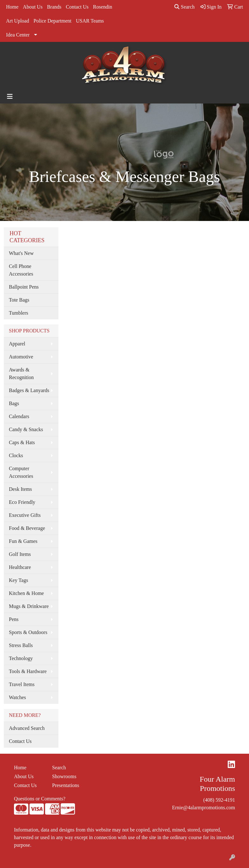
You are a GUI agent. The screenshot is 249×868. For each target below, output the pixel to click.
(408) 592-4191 (219, 800)
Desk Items (20, 489)
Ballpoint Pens (24, 287)
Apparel (17, 344)
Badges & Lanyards (29, 390)
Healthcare (20, 567)
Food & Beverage (27, 528)
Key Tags (18, 580)
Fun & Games (23, 541)
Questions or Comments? (40, 799)
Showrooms (64, 776)
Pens (14, 619)
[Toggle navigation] (10, 97)
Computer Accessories (21, 472)
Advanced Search (27, 728)
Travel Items (22, 684)
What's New (21, 253)
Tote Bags (19, 300)
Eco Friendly (22, 502)
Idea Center (18, 35)
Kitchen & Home (26, 593)
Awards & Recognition (21, 374)
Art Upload (17, 21)
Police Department (52, 21)
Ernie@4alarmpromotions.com (204, 808)
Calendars (19, 416)
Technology (21, 658)
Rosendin (103, 7)
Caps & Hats (22, 442)
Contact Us (77, 7)
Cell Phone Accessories (21, 270)
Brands (54, 7)
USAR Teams (90, 21)
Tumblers (19, 313)
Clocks (16, 455)
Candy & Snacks (26, 429)
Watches (17, 697)
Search (185, 7)
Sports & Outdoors (28, 632)
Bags (14, 403)
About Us (33, 7)
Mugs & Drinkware (29, 606)
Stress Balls (21, 645)
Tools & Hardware (28, 671)
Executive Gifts (25, 515)
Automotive (21, 357)
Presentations (66, 785)
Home (12, 7)
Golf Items (20, 554)
